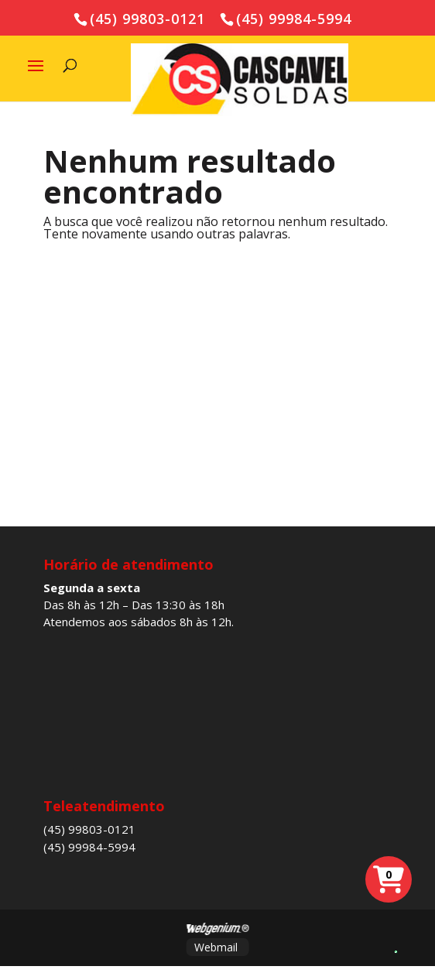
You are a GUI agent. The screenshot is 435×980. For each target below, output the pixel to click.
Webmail (216, 947)
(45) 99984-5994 (89, 847)
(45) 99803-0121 (89, 829)
